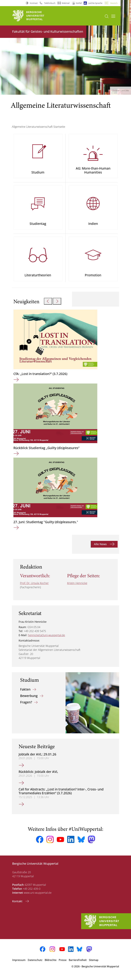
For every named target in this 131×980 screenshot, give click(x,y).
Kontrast (34, 3)
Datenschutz (35, 964)
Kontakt (18, 905)
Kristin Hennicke (77, 587)
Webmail (66, 3)
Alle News (101, 548)
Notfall (79, 3)
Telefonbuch (50, 3)
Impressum (19, 964)
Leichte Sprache (95, 3)
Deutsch (114, 3)
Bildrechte (51, 964)
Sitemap (94, 964)
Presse (63, 964)
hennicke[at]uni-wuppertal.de (46, 639)
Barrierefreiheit (78, 964)
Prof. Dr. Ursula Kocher (34, 587)
